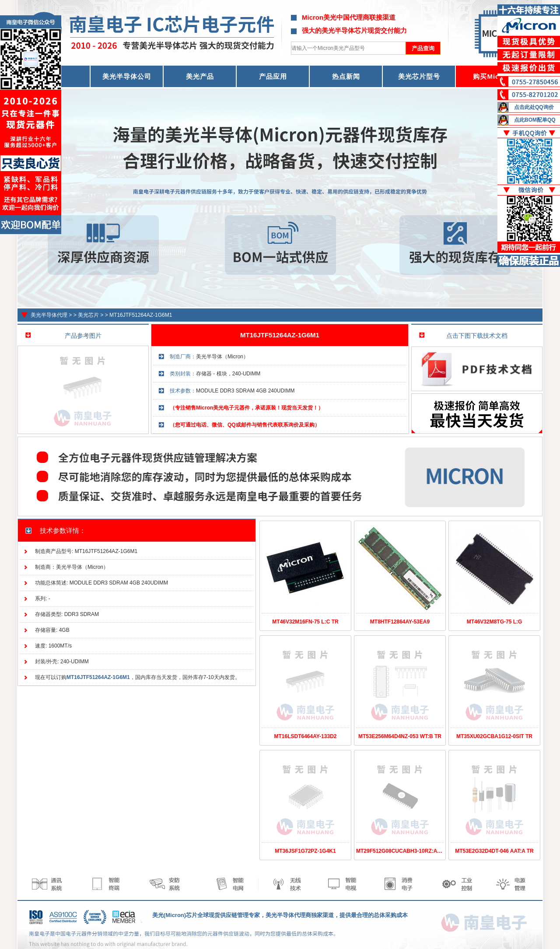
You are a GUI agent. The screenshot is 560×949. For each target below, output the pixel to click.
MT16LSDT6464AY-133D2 (306, 736)
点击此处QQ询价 (534, 107)
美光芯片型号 (419, 76)
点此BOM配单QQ (535, 120)
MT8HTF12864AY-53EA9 (400, 622)
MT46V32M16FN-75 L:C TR (305, 622)
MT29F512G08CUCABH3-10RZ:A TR (401, 851)
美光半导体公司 (127, 76)
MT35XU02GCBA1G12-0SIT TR (494, 736)
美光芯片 (88, 315)
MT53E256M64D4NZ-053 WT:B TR (400, 736)
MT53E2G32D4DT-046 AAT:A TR (494, 851)
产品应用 (273, 76)
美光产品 (200, 76)
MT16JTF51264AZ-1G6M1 (141, 315)
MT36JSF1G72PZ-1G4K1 (305, 851)
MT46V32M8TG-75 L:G (495, 622)
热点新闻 (346, 76)
